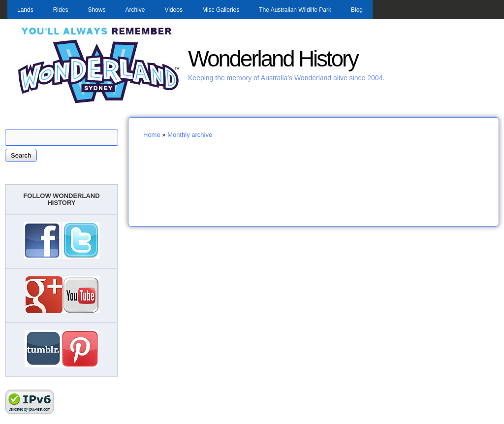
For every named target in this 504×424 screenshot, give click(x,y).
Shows (96, 10)
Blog (357, 10)
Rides (61, 10)
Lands (25, 10)
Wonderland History (273, 59)
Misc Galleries (221, 10)
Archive (135, 10)
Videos (173, 10)
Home (152, 135)
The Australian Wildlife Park (295, 10)
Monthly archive (190, 135)
